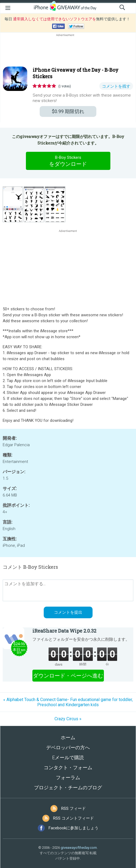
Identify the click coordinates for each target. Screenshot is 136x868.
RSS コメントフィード (74, 818)
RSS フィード (74, 808)
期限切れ (68, 111)
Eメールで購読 (68, 757)
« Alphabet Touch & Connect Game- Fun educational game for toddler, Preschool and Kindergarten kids (68, 702)
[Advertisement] (68, 51)
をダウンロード (68, 161)
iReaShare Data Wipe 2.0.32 (64, 631)
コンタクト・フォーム (68, 767)
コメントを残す (116, 86)
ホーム (68, 737)
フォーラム (68, 777)
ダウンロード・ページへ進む (68, 676)
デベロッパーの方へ (68, 747)
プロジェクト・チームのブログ (68, 788)
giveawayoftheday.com (79, 848)
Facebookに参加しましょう (74, 828)
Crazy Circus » (68, 719)
